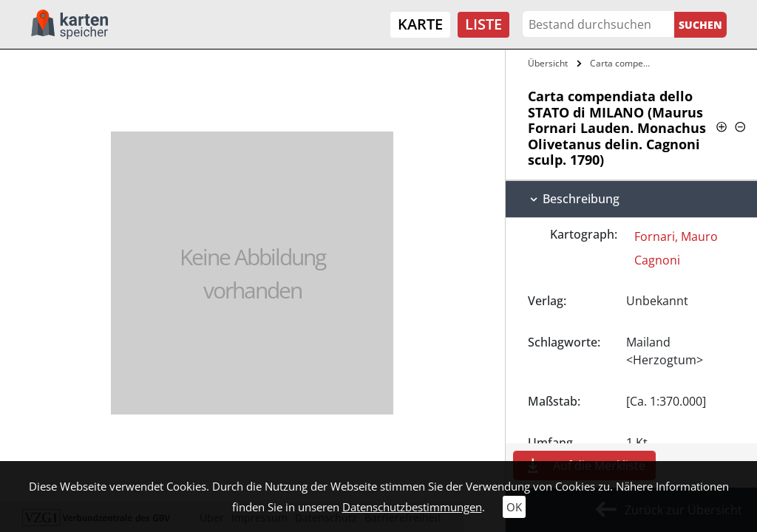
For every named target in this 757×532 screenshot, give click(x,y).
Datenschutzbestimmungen (412, 507)
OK (514, 507)
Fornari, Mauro (676, 236)
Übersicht (548, 63)
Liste (483, 24)
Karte (420, 24)
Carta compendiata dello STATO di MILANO (624, 63)
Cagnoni (657, 260)
